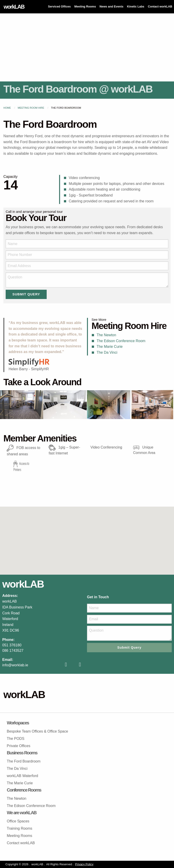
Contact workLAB (160, 6)
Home (7, 108)
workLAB (14, 7)
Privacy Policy (84, 864)
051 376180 (12, 645)
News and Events (111, 6)
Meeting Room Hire (31, 108)
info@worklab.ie (15, 665)
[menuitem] (59, 7)
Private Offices (19, 746)
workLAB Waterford (22, 776)
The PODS (16, 739)
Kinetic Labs (136, 6)
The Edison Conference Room (121, 341)
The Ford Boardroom (24, 761)
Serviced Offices (59, 6)
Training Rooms (19, 828)
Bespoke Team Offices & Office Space (37, 731)
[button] (87, 536)
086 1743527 (13, 651)
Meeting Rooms (85, 6)
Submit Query (26, 294)
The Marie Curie (110, 347)
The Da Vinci (107, 352)
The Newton (106, 335)
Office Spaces (18, 821)
